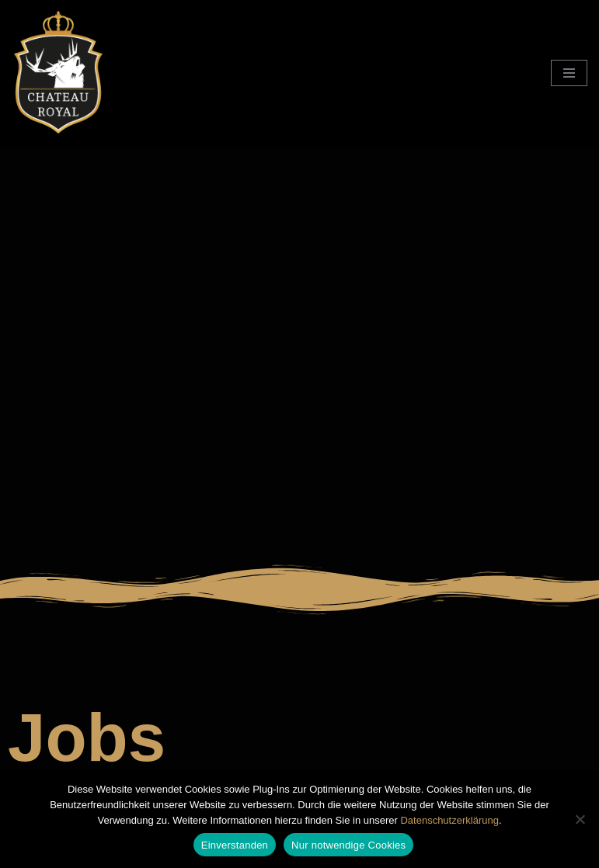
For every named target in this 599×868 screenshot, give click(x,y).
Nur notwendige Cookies (348, 845)
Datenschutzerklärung (449, 820)
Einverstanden (235, 845)
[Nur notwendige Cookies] (580, 819)
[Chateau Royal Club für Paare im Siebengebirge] (58, 73)
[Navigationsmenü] (569, 73)
